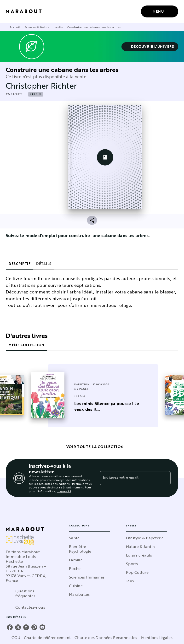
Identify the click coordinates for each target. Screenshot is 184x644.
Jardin (58, 27)
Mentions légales (157, 638)
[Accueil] (26, 11)
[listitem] (10, 627)
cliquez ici (64, 491)
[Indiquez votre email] (129, 478)
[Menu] (160, 11)
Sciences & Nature (37, 27)
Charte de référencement (47, 638)
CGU (16, 638)
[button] (150, 47)
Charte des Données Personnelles (106, 638)
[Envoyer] (165, 478)
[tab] (20, 264)
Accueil (15, 27)
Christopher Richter (41, 86)
